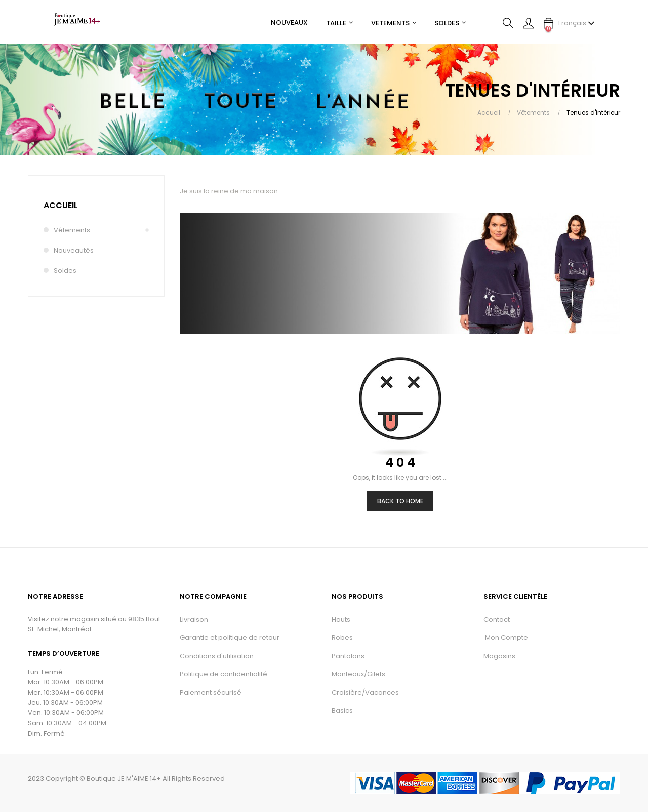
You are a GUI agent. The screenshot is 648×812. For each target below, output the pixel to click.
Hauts (341, 619)
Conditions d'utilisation (217, 656)
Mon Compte (506, 638)
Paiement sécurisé (211, 692)
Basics (342, 710)
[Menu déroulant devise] (577, 23)
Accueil (61, 205)
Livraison (194, 619)
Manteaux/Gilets (358, 674)
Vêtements (72, 230)
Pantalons (348, 656)
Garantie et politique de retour (230, 638)
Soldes (65, 271)
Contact (497, 619)
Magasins (499, 656)
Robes (342, 638)
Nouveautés (74, 250)
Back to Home (400, 501)
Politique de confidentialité (224, 674)
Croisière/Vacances (365, 692)
